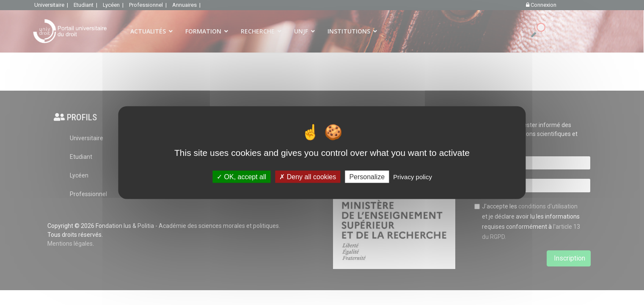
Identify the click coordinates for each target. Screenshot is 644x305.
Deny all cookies (308, 176)
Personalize (367, 176)
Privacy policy (413, 176)
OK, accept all (241, 176)
